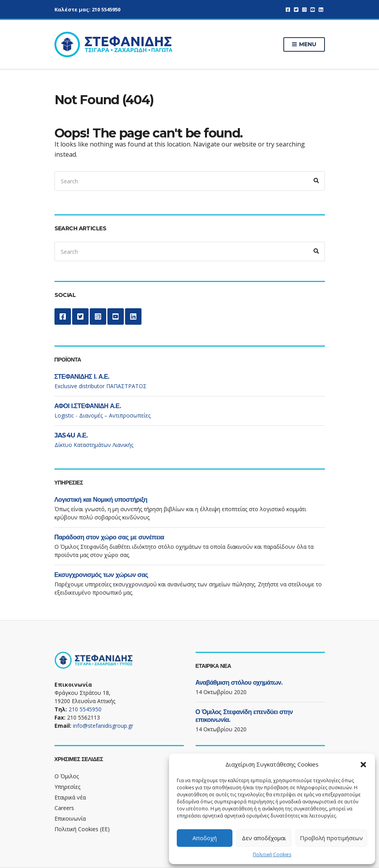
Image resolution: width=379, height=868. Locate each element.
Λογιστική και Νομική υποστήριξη (101, 500)
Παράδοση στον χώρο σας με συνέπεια (109, 537)
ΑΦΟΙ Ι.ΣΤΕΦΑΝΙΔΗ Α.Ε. (88, 406)
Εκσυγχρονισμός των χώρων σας (101, 575)
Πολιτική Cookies (272, 854)
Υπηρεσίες (67, 787)
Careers (64, 808)
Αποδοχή (205, 838)
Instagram (304, 10)
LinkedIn (321, 10)
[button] (363, 765)
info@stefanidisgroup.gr (103, 726)
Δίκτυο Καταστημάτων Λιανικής (94, 445)
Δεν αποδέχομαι (264, 838)
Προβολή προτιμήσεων (331, 838)
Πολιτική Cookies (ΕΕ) (82, 829)
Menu (304, 45)
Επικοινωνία (70, 818)
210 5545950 (106, 9)
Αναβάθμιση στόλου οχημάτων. (239, 683)
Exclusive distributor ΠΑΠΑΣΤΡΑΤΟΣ (101, 386)
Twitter (296, 10)
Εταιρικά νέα (70, 797)
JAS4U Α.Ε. (71, 435)
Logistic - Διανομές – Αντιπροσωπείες (102, 415)
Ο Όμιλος (67, 776)
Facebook (288, 10)
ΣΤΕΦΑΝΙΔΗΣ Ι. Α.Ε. (82, 377)
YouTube (313, 10)
